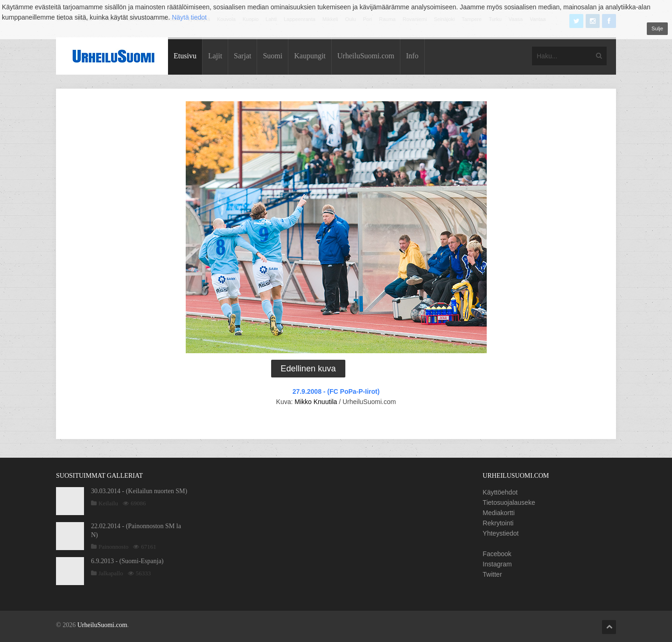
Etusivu (185, 56)
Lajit (215, 56)
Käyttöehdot (500, 492)
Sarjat (242, 56)
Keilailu (108, 503)
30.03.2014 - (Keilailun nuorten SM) (139, 491)
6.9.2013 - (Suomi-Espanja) (127, 561)
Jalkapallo (111, 573)
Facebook (497, 554)
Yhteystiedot (500, 533)
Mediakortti (498, 513)
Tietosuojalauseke (509, 502)
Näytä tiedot (189, 17)
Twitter (492, 574)
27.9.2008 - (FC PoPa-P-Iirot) (336, 391)
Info (412, 56)
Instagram (497, 564)
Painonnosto (113, 547)
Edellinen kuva (308, 369)
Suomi (273, 56)
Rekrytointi (498, 523)
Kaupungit (310, 56)
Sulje (657, 28)
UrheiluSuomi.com (366, 56)
